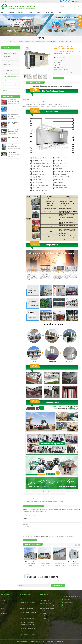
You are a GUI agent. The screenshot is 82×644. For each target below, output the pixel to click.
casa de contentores (24, 41)
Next (79, 545)
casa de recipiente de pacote (38, 41)
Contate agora (58, 78)
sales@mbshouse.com (41, 1)
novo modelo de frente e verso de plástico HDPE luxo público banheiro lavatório (14, 146)
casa (2, 12)
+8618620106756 (16, 1)
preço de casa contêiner (43, 494)
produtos (21, 12)
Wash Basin (7, 87)
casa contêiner (6, 65)
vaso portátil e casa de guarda (12, 84)
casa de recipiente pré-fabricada (47, 606)
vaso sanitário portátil (45, 601)
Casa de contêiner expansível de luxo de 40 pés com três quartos (14, 153)
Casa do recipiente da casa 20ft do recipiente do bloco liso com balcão (74, 562)
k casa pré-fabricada (8, 70)
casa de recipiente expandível (9, 54)
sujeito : (25, 513)
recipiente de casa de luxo (72, 491)
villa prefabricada (8, 81)
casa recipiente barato (29, 494)
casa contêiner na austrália (58, 494)
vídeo (59, 12)
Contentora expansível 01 (46, 621)
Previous (76, 545)
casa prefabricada (44, 598)
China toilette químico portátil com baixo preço (14, 100)
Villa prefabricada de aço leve (47, 616)
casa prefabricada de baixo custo (47, 608)
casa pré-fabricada (9, 68)
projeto (30, 12)
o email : (26, 518)
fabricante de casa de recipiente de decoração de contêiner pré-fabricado (31, 562)
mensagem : (27, 524)
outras (6, 90)
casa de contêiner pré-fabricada (56, 491)
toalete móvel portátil (45, 611)
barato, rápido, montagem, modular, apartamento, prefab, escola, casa (45, 562)
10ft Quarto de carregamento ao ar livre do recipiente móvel (60, 562)
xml (2, 616)
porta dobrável (6, 56)
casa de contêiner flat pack (39, 491)
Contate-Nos (49, 12)
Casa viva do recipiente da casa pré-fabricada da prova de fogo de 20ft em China (14, 123)
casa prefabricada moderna (46, 603)
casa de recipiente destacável (9, 59)
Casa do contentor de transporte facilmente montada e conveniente (14, 131)
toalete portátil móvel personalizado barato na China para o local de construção (14, 108)
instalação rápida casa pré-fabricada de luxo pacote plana (37, 515)
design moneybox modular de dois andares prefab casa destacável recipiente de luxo (52, 498)
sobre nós (11, 12)
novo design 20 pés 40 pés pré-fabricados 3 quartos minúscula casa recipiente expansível (14, 138)
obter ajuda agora (30, 540)
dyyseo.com (63, 642)
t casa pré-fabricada (7, 73)
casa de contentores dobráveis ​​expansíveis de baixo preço (14, 116)
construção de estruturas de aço (11, 77)
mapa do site (4, 613)
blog (2, 611)
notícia (39, 12)
